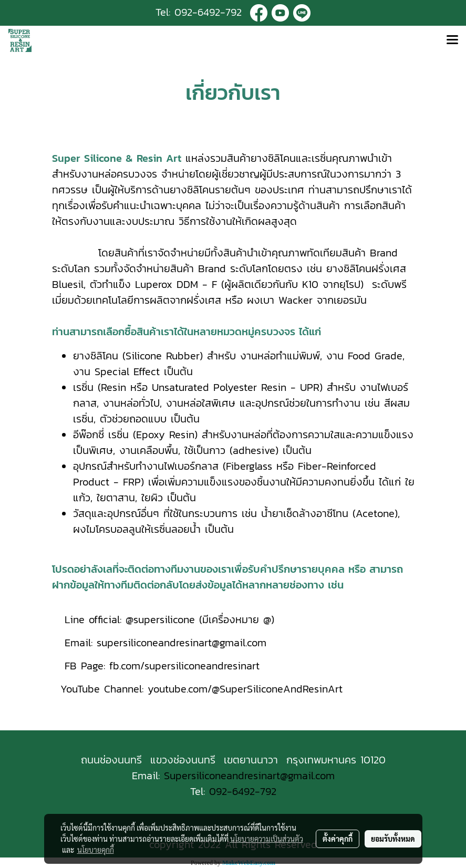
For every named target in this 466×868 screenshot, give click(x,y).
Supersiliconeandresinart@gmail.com (249, 776)
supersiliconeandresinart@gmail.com (182, 643)
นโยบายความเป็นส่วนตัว (267, 839)
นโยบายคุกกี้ (96, 850)
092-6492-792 (208, 12)
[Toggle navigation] (452, 40)
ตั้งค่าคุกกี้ (338, 839)
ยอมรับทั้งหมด (393, 839)
